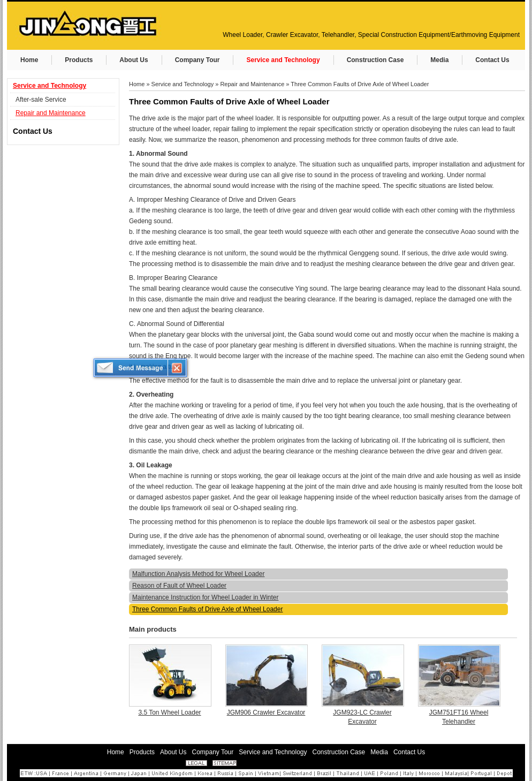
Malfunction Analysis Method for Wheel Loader (198, 574)
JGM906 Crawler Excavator (266, 712)
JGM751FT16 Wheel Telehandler (459, 717)
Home (137, 84)
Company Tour (212, 752)
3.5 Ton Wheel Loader (169, 712)
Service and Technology (50, 86)
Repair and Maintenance (51, 113)
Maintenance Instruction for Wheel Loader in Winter (205, 597)
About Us (173, 752)
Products (142, 752)
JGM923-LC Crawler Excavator (362, 717)
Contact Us (33, 131)
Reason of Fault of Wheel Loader (179, 586)
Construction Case (339, 752)
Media (379, 752)
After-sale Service (41, 100)
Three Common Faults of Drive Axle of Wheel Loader (360, 84)
